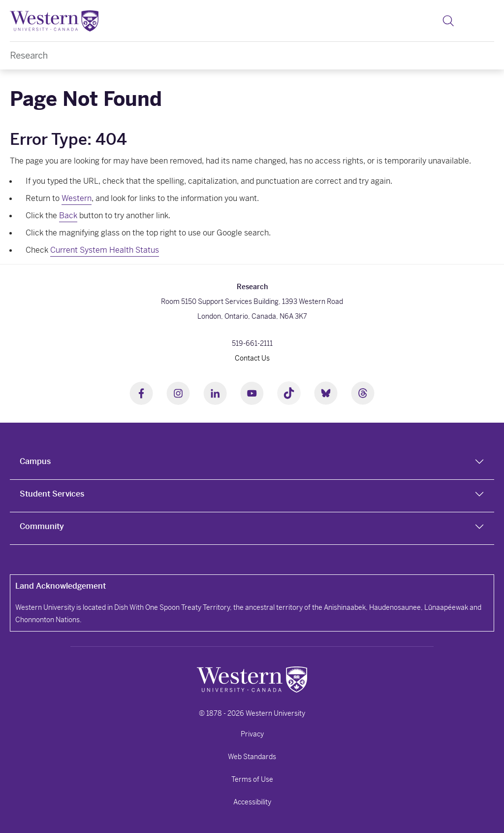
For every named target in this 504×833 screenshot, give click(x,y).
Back (68, 216)
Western (77, 198)
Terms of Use (252, 779)
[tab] (252, 464)
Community (42, 526)
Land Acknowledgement (61, 586)
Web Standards (252, 757)
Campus (35, 461)
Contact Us (252, 358)
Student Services (52, 494)
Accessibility (252, 802)
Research (29, 55)
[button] (448, 21)
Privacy (252, 734)
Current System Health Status (105, 250)
